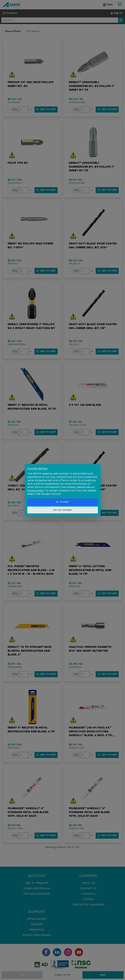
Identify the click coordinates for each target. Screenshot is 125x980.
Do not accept (63, 510)
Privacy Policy (36, 491)
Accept (62, 502)
